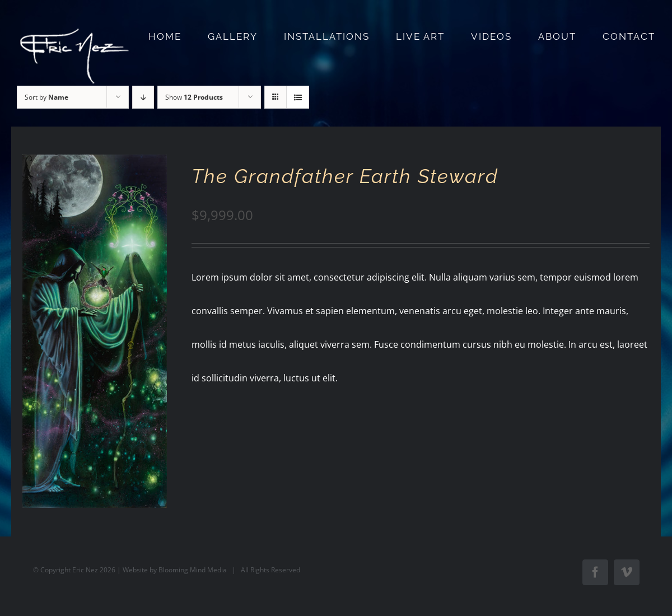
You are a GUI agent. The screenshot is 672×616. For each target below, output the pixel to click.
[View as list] (298, 97)
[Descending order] (143, 97)
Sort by (46, 97)
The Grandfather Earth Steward (345, 176)
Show (194, 97)
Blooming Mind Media (193, 570)
